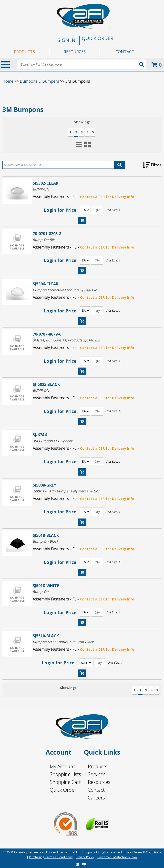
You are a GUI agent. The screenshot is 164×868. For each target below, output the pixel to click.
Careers (96, 798)
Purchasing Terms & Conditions (51, 857)
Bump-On (41, 592)
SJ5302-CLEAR (46, 183)
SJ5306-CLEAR (46, 284)
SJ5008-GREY (44, 485)
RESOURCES (75, 52)
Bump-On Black (45, 541)
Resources (99, 782)
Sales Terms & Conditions (143, 852)
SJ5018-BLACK (46, 535)
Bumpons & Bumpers (39, 81)
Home (8, 81)
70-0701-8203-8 (47, 234)
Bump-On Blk (44, 240)
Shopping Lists (65, 774)
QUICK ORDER (97, 38)
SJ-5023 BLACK (46, 384)
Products (98, 766)
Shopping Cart (65, 782)
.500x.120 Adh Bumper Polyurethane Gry (66, 491)
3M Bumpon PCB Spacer (52, 441)
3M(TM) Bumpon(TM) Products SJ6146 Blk (66, 340)
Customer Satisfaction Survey (117, 857)
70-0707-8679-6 (47, 334)
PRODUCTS (24, 52)
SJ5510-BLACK (46, 636)
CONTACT (125, 52)
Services (97, 774)
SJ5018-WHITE (46, 585)
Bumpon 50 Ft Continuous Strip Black (63, 642)
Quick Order (63, 790)
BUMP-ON (41, 189)
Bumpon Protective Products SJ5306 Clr (65, 290)
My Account (62, 766)
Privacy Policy (85, 857)
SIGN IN (67, 40)
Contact (96, 790)
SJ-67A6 (40, 435)
